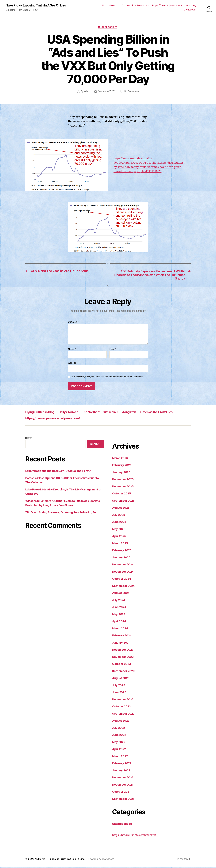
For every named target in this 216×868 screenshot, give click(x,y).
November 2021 (123, 786)
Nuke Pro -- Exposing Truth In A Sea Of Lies (38, 6)
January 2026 (122, 473)
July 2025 (119, 516)
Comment (74, 323)
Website (72, 364)
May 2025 (119, 530)
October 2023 (122, 665)
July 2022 (119, 729)
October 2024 (122, 580)
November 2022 (123, 700)
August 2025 (121, 509)
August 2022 (121, 722)
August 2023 (121, 679)
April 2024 (119, 622)
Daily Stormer (72, 413)
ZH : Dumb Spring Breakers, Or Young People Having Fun (63, 513)
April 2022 (119, 750)
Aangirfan (139, 413)
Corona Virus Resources (135, 6)
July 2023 (119, 686)
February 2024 (122, 637)
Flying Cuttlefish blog (42, 413)
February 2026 (122, 466)
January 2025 (122, 558)
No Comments (132, 92)
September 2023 (124, 672)
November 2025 (123, 487)
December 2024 (123, 566)
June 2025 (120, 523)
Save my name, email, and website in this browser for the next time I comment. (107, 378)
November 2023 (123, 658)
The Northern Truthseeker (107, 413)
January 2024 (122, 644)
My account (190, 10)
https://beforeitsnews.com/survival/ (136, 836)
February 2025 (122, 551)
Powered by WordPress (102, 860)
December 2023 (123, 651)
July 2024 (119, 601)
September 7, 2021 (107, 92)
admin (87, 92)
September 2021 (124, 800)
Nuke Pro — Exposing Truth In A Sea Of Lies (60, 860)
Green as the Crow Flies (169, 413)
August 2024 (121, 594)
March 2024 (120, 629)
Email (113, 350)
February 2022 (122, 764)
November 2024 (123, 573)
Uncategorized (108, 28)
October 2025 (122, 495)
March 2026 (120, 459)
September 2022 (124, 715)
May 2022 (119, 743)
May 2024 (119, 615)
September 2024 (124, 587)
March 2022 (120, 757)
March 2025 (120, 544)
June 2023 (120, 693)
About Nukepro (110, 6)
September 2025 (124, 502)
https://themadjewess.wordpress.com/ (174, 6)
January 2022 (122, 771)
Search (29, 439)
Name (72, 350)
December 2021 (123, 779)
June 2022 (120, 736)
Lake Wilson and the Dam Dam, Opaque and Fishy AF (61, 472)
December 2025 (123, 480)
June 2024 (120, 608)
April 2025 (119, 537)
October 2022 (122, 708)
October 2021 (122, 793)
